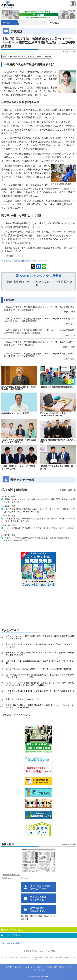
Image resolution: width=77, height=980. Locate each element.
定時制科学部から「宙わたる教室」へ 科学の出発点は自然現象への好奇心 (39, 669)
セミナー (28, 919)
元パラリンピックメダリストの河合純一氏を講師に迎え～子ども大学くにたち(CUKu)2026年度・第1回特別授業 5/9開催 (40, 684)
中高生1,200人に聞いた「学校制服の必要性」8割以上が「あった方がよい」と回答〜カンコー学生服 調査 (40, 706)
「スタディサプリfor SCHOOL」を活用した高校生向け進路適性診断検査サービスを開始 (40, 692)
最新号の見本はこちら (12, 875)
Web (46, 916)
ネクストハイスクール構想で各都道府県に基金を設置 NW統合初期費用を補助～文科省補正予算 (40, 637)
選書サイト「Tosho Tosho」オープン (23, 699)
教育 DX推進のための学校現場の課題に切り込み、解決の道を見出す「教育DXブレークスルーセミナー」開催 (40, 676)
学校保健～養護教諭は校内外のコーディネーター (24, 261)
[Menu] (73, 4)
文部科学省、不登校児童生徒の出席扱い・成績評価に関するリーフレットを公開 (40, 662)
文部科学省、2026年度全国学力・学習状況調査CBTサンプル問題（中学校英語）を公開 (39, 646)
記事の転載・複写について (59, 967)
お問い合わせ (37, 970)
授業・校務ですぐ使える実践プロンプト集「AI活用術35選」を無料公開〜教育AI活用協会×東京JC (40, 654)
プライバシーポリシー (35, 967)
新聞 (40, 916)
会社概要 (19, 967)
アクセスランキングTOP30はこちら (17, 715)
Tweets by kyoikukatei (11, 943)
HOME (9, 967)
